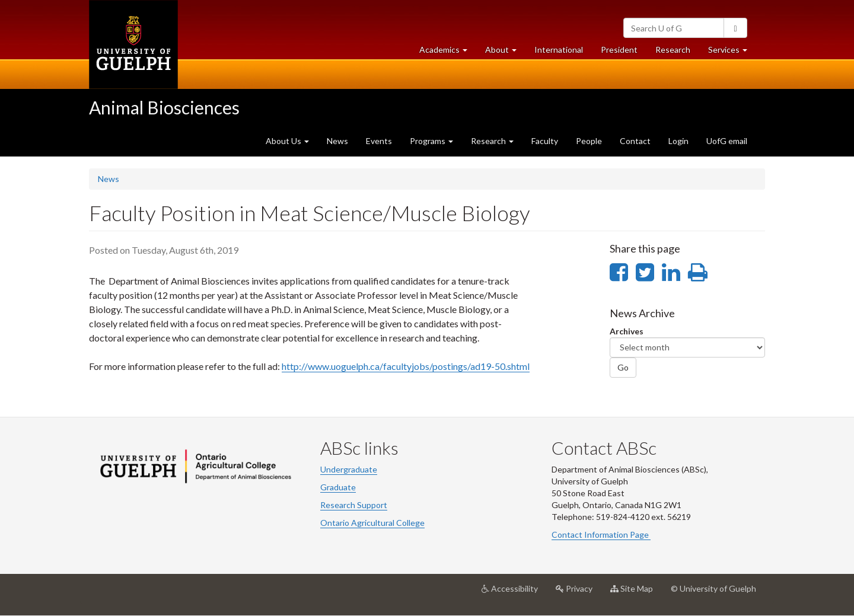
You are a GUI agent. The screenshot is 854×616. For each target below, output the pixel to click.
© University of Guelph (713, 588)
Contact (635, 141)
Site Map (636, 593)
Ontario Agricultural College (372, 523)
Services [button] (732, 52)
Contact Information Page (601, 534)
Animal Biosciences (164, 107)
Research (677, 52)
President (619, 50)
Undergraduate (349, 469)
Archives (627, 331)
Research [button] (492, 141)
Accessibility (514, 593)
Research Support (354, 505)
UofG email (727, 141)
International (559, 50)
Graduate (338, 487)
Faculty (545, 141)
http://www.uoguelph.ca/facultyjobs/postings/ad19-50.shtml (406, 366)
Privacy (579, 593)
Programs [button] (431, 141)
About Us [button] (287, 141)
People (589, 141)
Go (623, 367)
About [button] (505, 52)
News (337, 141)
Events (379, 141)
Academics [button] (448, 52)
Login (678, 141)
